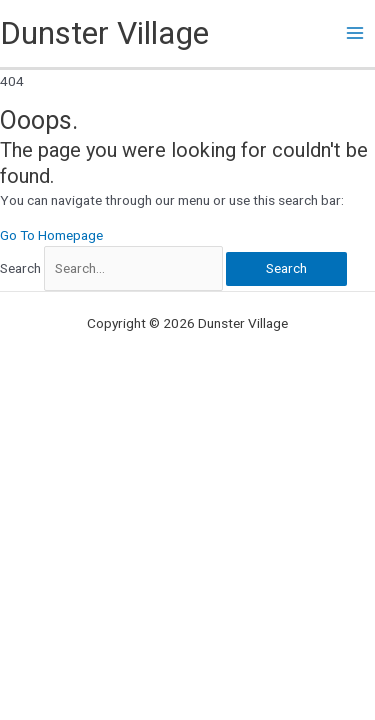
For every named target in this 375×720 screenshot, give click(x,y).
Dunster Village (104, 33)
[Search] (286, 269)
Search (20, 268)
